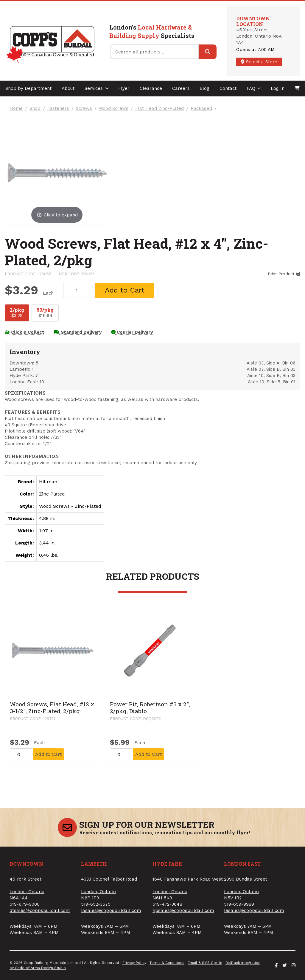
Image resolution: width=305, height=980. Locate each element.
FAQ (254, 88)
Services (97, 88)
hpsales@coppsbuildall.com (183, 910)
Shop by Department (28, 88)
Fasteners (58, 109)
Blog (204, 88)
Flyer (124, 88)
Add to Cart (125, 290)
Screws (84, 109)
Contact (228, 88)
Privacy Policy (134, 963)
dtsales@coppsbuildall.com (40, 910)
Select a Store (259, 62)
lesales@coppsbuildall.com (254, 910)
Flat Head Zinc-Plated (159, 109)
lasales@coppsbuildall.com (111, 910)
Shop (35, 109)
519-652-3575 (96, 904)
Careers (181, 88)
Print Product (284, 274)
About (68, 88)
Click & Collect (25, 332)
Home (16, 109)
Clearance (151, 88)
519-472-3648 (167, 904)
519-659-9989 (239, 904)
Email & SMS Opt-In (205, 963)
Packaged (201, 109)
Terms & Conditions (167, 963)
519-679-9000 (25, 904)
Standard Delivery (78, 332)
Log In (278, 88)
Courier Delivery (132, 332)
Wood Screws (114, 109)
